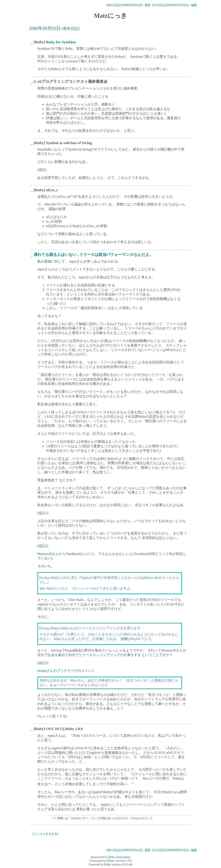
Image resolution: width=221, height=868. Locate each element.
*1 (133, 783)
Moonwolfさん (48, 554)
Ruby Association (119, 857)
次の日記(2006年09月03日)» (171, 5)
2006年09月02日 (45, 28)
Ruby (108, 864)
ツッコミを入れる (45, 834)
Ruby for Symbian (61, 42)
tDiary (111, 861)
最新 (148, 5)
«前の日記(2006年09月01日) (124, 5)
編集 (194, 5)
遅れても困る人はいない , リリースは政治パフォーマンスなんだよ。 (93, 255)
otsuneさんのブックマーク (57, 671)
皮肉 (127, 736)
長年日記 (71, 29)
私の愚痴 (44, 261)
